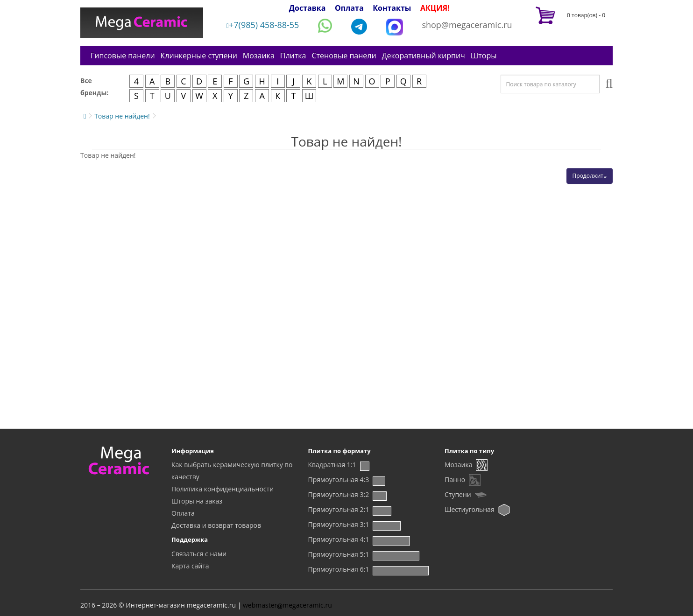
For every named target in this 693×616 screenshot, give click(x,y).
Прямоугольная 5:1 (339, 554)
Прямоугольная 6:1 (339, 569)
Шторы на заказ (197, 501)
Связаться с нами (199, 554)
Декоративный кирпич (424, 56)
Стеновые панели (344, 56)
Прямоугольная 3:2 (339, 494)
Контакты (392, 8)
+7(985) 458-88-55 (263, 25)
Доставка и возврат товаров (216, 525)
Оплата (349, 8)
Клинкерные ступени (199, 56)
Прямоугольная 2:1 (339, 509)
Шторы (484, 56)
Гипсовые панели (123, 56)
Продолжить (590, 176)
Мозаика (259, 56)
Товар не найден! (122, 116)
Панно (455, 479)
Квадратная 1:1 (332, 465)
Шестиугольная (470, 509)
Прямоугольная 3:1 (339, 524)
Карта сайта (190, 566)
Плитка (293, 56)
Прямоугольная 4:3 (339, 479)
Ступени (458, 494)
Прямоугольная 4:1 (339, 539)
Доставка (308, 8)
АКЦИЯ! (435, 8)
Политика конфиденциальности (223, 489)
